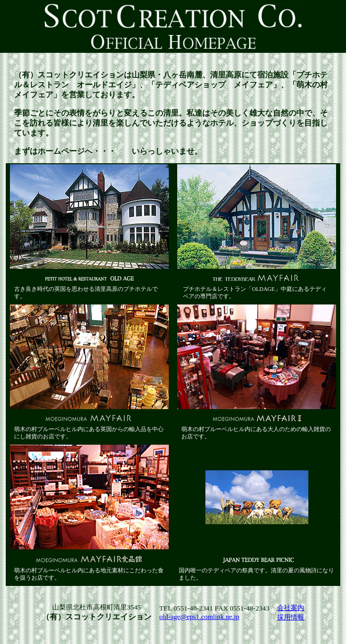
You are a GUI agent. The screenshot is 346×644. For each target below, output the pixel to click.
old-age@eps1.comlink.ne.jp (199, 617)
